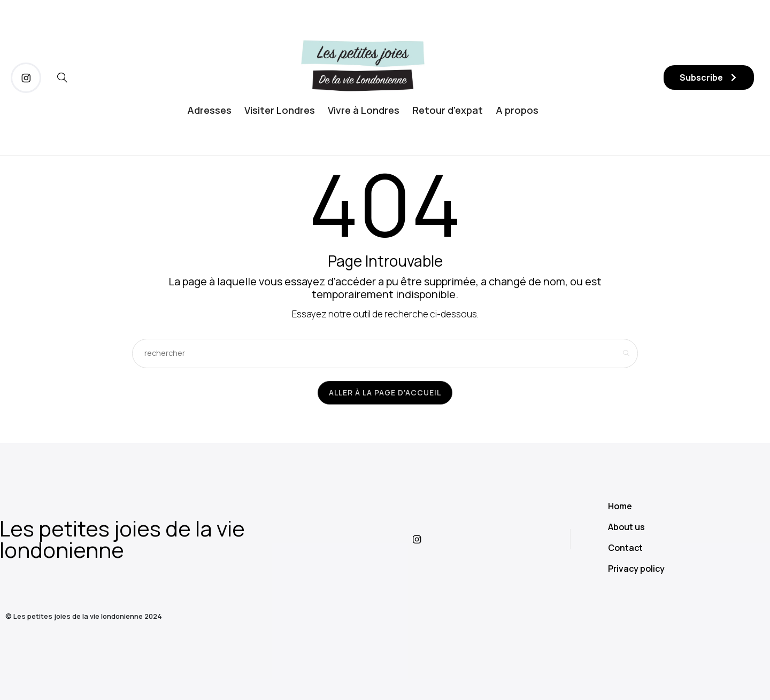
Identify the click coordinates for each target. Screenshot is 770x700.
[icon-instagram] (26, 78)
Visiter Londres (280, 110)
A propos (517, 110)
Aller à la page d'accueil (385, 392)
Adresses (209, 110)
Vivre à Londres (364, 110)
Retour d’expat (448, 110)
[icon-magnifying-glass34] (62, 78)
